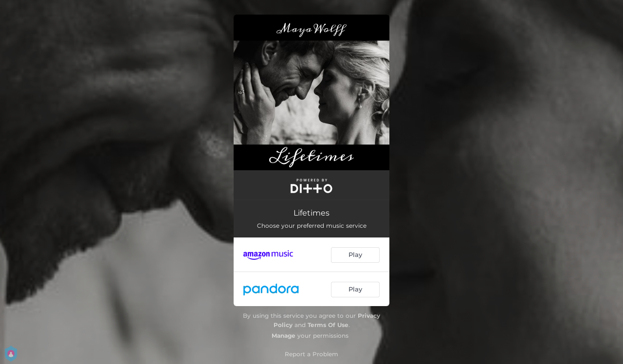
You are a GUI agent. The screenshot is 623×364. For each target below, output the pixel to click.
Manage (284, 336)
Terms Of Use (328, 325)
